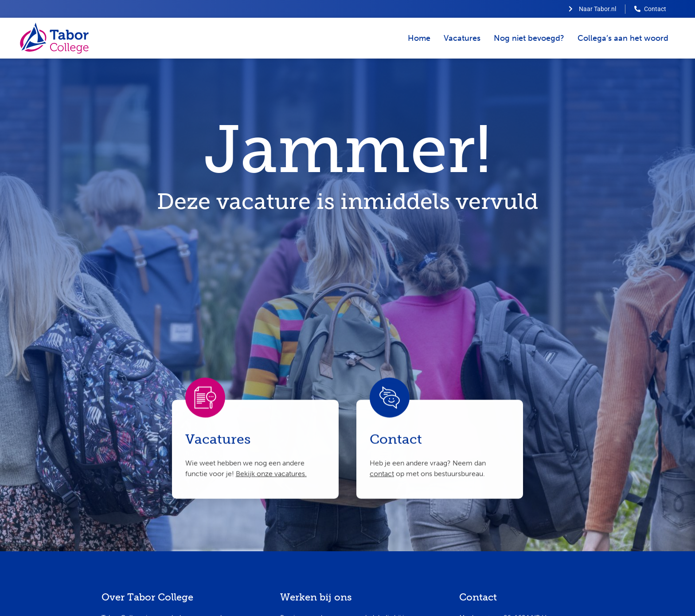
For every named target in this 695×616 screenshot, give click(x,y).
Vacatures (462, 38)
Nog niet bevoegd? (529, 38)
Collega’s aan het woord (623, 38)
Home (419, 38)
